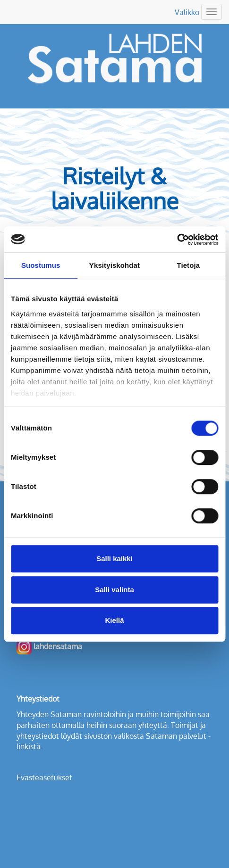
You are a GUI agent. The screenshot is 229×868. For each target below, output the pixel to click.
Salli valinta (114, 590)
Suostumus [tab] (41, 265)
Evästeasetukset (44, 777)
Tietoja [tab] (188, 265)
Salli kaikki (114, 558)
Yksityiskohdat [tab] (114, 265)
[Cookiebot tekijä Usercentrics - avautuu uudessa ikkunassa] (177, 240)
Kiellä (114, 620)
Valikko (187, 12)
